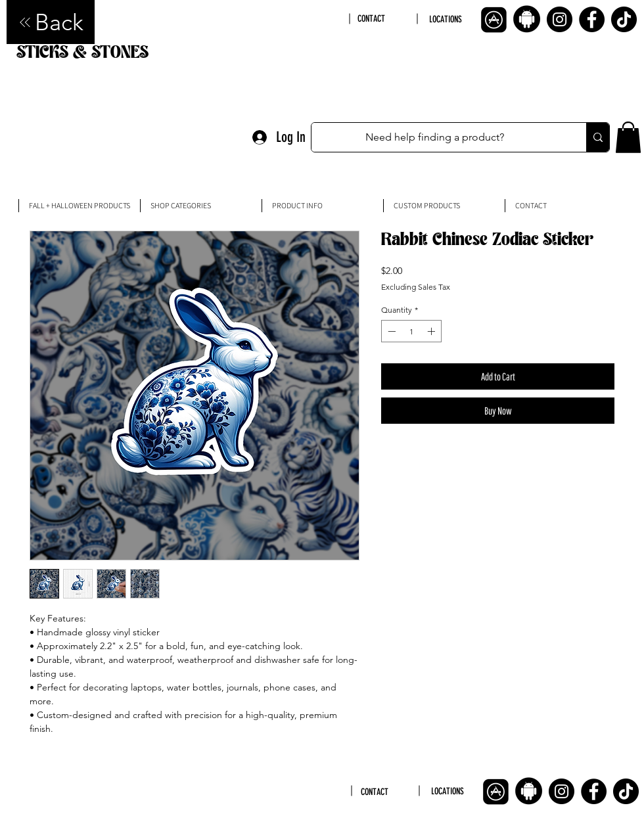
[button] (628, 137)
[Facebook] (592, 19)
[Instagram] (560, 19)
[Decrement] (390, 331)
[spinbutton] (411, 331)
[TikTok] (624, 19)
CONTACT (371, 19)
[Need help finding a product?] (435, 137)
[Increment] (432, 331)
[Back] (51, 22)
